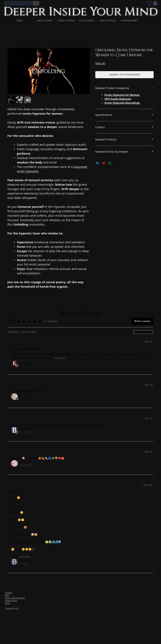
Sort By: (128, 332)
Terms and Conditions (15, 598)
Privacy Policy (11, 600)
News (7, 603)
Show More (60, 358)
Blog (7, 595)
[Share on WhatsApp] (110, 163)
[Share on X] (116, 163)
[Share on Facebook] (97, 163)
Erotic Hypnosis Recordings (122, 103)
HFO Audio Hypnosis (118, 99)
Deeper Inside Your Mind (81, 12)
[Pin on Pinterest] (104, 163)
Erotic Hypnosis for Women (122, 95)
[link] (152, 3)
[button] (60, 321)
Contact (8, 593)
